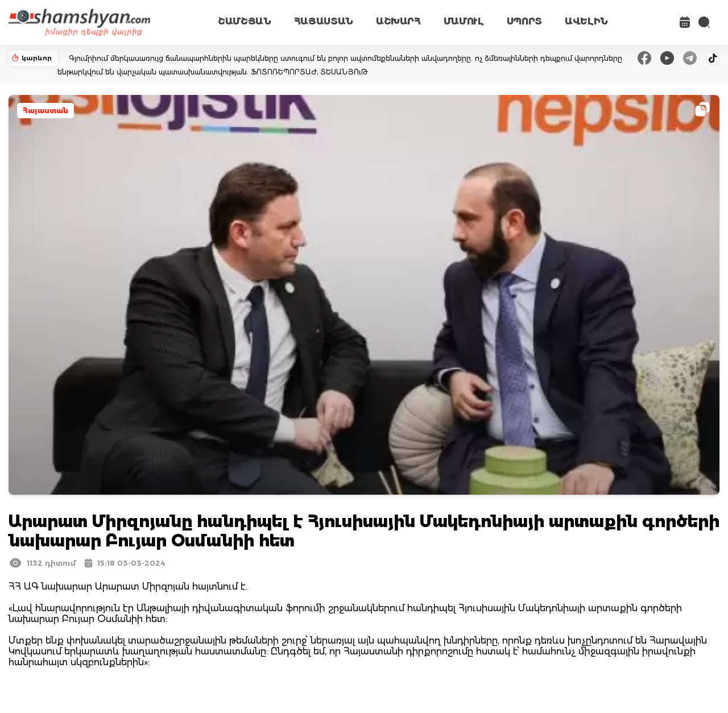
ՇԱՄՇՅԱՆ (245, 21)
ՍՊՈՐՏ (524, 21)
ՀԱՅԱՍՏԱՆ (324, 21)
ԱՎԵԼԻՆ (586, 21)
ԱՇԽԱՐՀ (398, 21)
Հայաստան (45, 111)
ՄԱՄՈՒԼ (464, 21)
